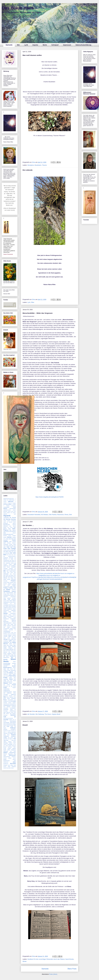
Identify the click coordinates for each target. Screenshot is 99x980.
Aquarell (7, 516)
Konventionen (6, 628)
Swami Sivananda (8, 254)
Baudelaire (38, 165)
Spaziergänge (6, 722)
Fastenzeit (10, 577)
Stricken (5, 729)
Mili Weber (6, 656)
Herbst (5, 613)
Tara (9, 733)
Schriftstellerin (13, 708)
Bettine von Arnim (8, 528)
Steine (5, 724)
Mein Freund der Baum (8, 651)
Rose (5, 698)
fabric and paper (10, 575)
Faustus (14, 577)
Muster (14, 666)
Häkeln (14, 601)
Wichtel (5, 758)
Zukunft (5, 768)
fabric (5, 575)
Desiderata (6, 558)
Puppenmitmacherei (8, 692)
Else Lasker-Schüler (11, 571)
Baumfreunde (7, 525)
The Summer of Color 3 (10, 738)
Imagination (13, 619)
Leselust (14, 635)
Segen (11, 710)
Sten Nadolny (13, 724)
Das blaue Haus (7, 552)
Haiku (11, 601)
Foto (15, 582)
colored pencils (7, 550)
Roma (66, 515)
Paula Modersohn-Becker (10, 681)
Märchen (6, 644)
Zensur (5, 767)
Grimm (5, 601)
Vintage (9, 748)
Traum (14, 743)
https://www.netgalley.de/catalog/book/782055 (49, 497)
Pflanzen (6, 683)
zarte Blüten (11, 765)
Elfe (15, 570)
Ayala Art (6, 522)
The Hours (48, 714)
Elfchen (12, 570)
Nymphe (11, 672)
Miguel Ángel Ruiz (12, 655)
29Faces (11, 502)
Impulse (35, 45)
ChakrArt (6, 541)
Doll (15, 564)
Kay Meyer (7, 627)
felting (12, 578)
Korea (11, 628)
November (13, 670)
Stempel (8, 724)
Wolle (14, 762)
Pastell (11, 679)
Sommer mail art (10, 716)
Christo (11, 544)
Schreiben (6, 708)
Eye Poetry (13, 574)
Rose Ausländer (11, 698)
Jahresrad (14, 622)
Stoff (4, 726)
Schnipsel (55, 45)
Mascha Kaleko (7, 647)
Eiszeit (25, 725)
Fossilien (11, 582)
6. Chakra (14, 504)
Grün (8, 601)
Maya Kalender (10, 649)
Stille (15, 725)
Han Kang (10, 602)
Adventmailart (13, 509)
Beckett (14, 525)
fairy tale (5, 577)
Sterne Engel (6, 725)
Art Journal (13, 517)
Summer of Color (7, 731)
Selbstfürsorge (13, 711)
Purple (14, 692)
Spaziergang (13, 721)
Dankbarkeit (13, 550)
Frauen (14, 585)
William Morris (12, 758)
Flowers (13, 581)
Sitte (4, 714)
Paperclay (6, 679)
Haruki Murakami (8, 609)
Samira (10, 703)
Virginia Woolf (56, 714)
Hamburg (6, 602)
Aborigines (31, 165)
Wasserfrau (10, 754)
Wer (18, 45)
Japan (5, 624)
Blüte (5, 533)
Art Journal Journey (10, 519)
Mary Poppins (10, 645)
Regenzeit (13, 694)
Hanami (14, 602)
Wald (15, 751)
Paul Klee (10, 681)
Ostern (14, 674)
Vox (11, 751)
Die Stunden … (28, 525)
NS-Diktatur (44, 515)
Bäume (14, 523)
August (8, 521)
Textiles (5, 738)
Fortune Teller (6, 582)
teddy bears (6, 735)
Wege (5, 755)
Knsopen (14, 627)
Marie (11, 644)
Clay (10, 546)
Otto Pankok (53, 515)
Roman (11, 697)
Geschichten (13, 597)
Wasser (5, 754)
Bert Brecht (13, 526)
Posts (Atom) (53, 974)
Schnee (9, 707)
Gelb (4, 593)
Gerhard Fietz (13, 594)
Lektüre (10, 635)
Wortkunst (6, 764)
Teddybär (13, 735)
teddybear (13, 736)
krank (15, 628)
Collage (13, 549)
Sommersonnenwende (8, 718)
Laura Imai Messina (12, 634)
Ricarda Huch (12, 696)
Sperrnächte (13, 722)
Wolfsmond (6, 762)
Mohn (14, 662)
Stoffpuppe (13, 728)
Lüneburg (6, 641)
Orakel (10, 675)
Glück (5, 598)
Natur (5, 669)
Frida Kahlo (13, 587)
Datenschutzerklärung (83, 45)
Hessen (14, 615)
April (15, 514)
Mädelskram (6, 642)
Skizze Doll (9, 714)
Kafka (12, 624)
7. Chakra (6, 506)
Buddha (14, 537)
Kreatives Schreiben (8, 630)
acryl (15, 507)
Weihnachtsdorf (7, 757)
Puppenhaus (6, 689)
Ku (15, 630)
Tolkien (5, 742)
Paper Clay (12, 678)
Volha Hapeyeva (11, 750)
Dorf (10, 566)
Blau (10, 530)
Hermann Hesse (7, 615)
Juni (8, 624)
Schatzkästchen (7, 705)
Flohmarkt (13, 579)
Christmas (6, 544)
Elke (5, 571)
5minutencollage (7, 504)
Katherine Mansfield (11, 626)
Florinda (5, 581)
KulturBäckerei (7, 631)
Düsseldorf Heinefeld (34, 515)
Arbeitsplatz (6, 518)
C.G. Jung (6, 539)
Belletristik (6, 526)
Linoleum (14, 638)
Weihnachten (12, 755)
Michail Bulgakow (7, 653)
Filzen (5, 579)
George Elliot (6, 594)
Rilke (33, 302)
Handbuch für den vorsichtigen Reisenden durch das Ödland (46, 959)
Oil (15, 672)
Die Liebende (28, 170)
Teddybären (6, 736)
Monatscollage (7, 663)
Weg (15, 754)
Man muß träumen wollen (32, 55)
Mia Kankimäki (12, 652)
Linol (9, 638)
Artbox (5, 521)
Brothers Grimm (7, 536)
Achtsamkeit (6, 507)
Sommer (5, 715)
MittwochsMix (6, 657)
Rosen (5, 700)
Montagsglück (7, 665)
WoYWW (13, 764)
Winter (25, 961)
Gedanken (7, 591)
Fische (9, 579)
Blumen (14, 532)
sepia (5, 712)
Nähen (14, 668)
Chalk (10, 542)
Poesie (10, 683)
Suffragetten (13, 729)
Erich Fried (10, 573)
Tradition (11, 743)
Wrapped (5, 765)
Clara (14, 544)
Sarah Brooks (69, 959)
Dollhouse (6, 566)
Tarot (11, 733)
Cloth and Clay (11, 547)
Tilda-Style (14, 740)
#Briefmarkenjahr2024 (9, 499)
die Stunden (31, 714)
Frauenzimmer (6, 587)
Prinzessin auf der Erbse (10, 686)
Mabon (14, 641)
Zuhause (14, 767)
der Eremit (9, 555)
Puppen (14, 688)
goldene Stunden (12, 598)
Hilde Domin (6, 616)
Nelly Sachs (10, 669)
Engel (5, 573)
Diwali (10, 564)
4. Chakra (9, 503)
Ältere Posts (72, 969)
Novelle (9, 670)
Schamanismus (13, 704)
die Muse (12, 560)
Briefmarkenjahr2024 (8, 534)
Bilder (10, 529)
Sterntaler (11, 725)
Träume (44, 165)
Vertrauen (10, 747)
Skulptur (14, 714)
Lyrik (26, 45)
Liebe (9, 636)
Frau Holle (7, 585)
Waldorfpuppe (13, 752)
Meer (15, 649)
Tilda (15, 739)
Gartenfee (14, 590)
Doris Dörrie (7, 567)
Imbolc (5, 620)
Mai (11, 642)
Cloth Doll (7, 549)
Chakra (14, 540)
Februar (5, 578)
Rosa (15, 697)
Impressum (67, 45)
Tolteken (10, 742)
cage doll (11, 539)
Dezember (11, 558)
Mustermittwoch (8, 667)
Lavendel (5, 635)
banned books (12, 522)
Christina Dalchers (11, 543)
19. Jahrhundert (11, 500)
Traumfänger (10, 744)
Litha (9, 639)
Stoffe (8, 726)
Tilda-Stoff (6, 740)
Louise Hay (13, 639)
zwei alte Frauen (10, 768)
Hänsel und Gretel (12, 608)
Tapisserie (6, 733)
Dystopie (11, 568)
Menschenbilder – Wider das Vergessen (38, 313)
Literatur (6, 639)
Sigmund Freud (10, 712)
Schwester (6, 709)
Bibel (15, 528)
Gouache (14, 599)
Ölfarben (11, 673)
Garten (8, 589)
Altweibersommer (7, 510)
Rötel (14, 701)
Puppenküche (7, 690)
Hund (15, 618)
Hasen (14, 609)
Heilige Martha (12, 612)
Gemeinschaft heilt (11, 593)
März (15, 645)
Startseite (9, 45)
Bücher (9, 537)
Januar (14, 623)
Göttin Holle (7, 599)
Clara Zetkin (6, 546)
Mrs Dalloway (40, 714)
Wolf (15, 761)
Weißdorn (14, 757)
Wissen (14, 759)
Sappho (14, 703)
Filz (15, 578)
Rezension (61, 515)
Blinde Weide (9, 532)
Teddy (15, 733)
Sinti (70, 515)
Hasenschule (6, 610)
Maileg (14, 642)
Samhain (5, 703)
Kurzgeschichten (7, 632)
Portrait (14, 685)
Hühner (10, 618)
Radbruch (9, 693)
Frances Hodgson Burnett (10, 584)
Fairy (15, 575)
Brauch (14, 533)
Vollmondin (6, 751)
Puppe (5, 687)
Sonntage (6, 720)
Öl (8, 673)
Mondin (14, 663)
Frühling (6, 588)
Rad (4, 693)
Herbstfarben (13, 613)
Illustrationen (6, 619)
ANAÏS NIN (10, 511)
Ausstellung (13, 521)
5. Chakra (14, 503)
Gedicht (14, 591)
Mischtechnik (13, 656)
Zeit (15, 765)
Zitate (9, 767)
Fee (9, 578)
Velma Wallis (8, 746)
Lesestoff (5, 637)
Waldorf (5, 752)
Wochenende (6, 761)
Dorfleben (13, 566)
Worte (45, 45)
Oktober (5, 673)
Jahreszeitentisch (7, 623)
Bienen (5, 529)
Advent (5, 509)
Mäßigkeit (10, 648)
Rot (12, 701)
